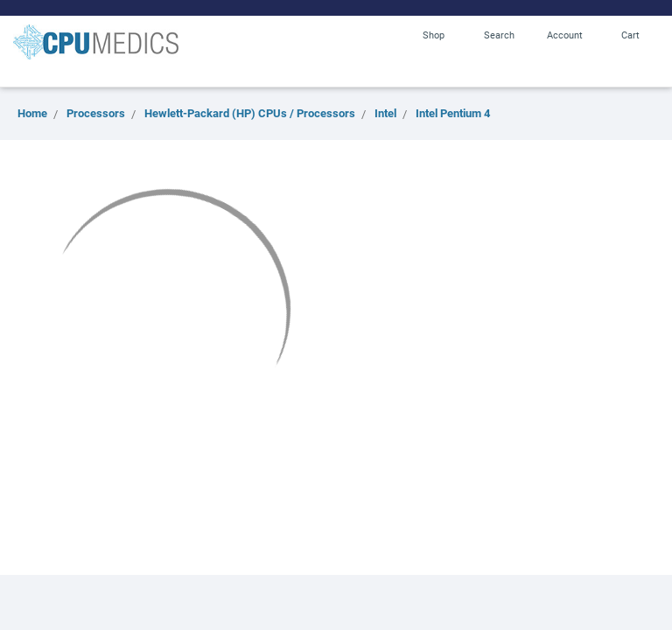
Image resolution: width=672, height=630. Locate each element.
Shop (434, 35)
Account (565, 35)
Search (499, 35)
